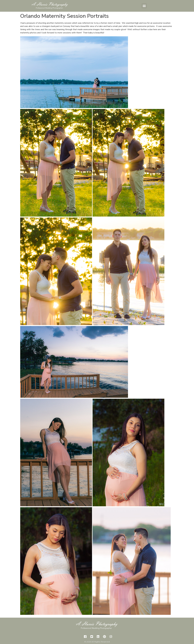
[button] (144, 6)
